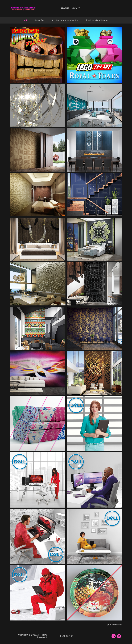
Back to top (67, 636)
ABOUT (76, 9)
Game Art (39, 20)
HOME (65, 9)
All (25, 20)
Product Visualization (97, 20)
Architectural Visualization (65, 20)
